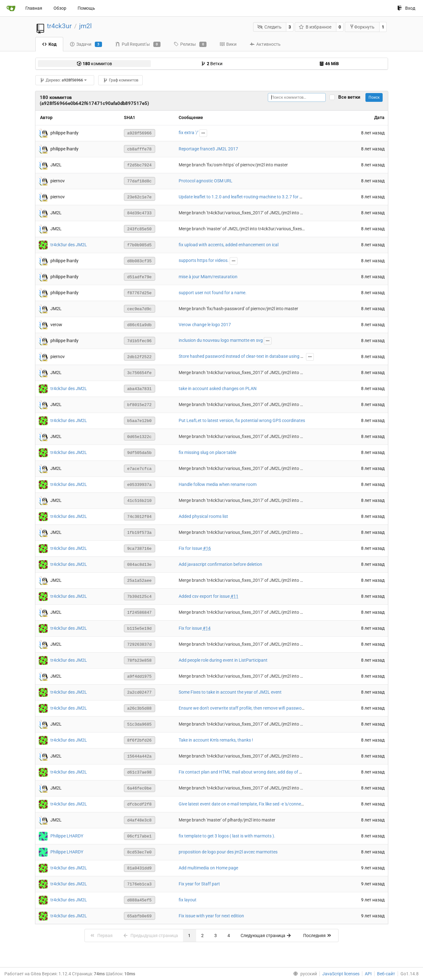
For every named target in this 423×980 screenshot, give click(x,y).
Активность (265, 44)
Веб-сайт (386, 974)
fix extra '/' (189, 133)
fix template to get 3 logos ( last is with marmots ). (227, 836)
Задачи (86, 44)
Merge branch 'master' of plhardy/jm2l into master (227, 820)
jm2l (85, 26)
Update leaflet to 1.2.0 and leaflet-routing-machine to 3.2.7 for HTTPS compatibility (259, 197)
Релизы (190, 44)
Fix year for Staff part (199, 884)
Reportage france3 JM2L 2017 (208, 149)
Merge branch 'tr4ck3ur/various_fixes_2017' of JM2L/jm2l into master (246, 213)
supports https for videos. (204, 260)
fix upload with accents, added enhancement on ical (229, 245)
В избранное (315, 27)
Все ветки (351, 97)
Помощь (86, 8)
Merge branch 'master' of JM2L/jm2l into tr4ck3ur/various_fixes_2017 (246, 229)
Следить (269, 27)
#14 (207, 628)
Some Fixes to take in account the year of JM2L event (230, 692)
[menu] (304, 974)
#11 (234, 596)
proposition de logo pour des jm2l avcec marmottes (228, 852)
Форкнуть (362, 27)
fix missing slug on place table (207, 452)
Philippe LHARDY (67, 836)
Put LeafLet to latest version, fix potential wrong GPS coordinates (242, 420)
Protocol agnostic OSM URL (206, 181)
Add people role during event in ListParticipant (223, 660)
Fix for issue (191, 628)
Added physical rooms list (203, 516)
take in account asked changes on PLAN (218, 388)
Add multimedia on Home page (208, 868)
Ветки (212, 64)
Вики (228, 44)
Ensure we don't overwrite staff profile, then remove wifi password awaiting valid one (260, 708)
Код (49, 44)
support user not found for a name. (213, 293)
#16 (207, 548)
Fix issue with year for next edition (211, 916)
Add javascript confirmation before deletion (220, 564)
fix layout (188, 900)
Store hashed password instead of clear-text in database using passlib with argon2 (259, 356)
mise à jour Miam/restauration (208, 277)
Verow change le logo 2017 (205, 325)
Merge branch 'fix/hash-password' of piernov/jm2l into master (238, 309)
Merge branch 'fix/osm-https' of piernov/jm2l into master (233, 165)
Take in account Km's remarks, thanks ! (216, 740)
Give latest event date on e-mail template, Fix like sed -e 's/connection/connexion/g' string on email (273, 804)
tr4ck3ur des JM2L (69, 244)
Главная (34, 8)
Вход (406, 8)
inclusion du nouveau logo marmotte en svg (221, 340)
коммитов (94, 64)
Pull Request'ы (138, 44)
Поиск (374, 97)
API (368, 974)
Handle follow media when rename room (218, 484)
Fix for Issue (191, 548)
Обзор (60, 8)
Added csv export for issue (205, 596)
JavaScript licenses (341, 974)
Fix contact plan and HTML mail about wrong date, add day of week (244, 772)
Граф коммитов (121, 80)
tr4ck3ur (59, 26)
